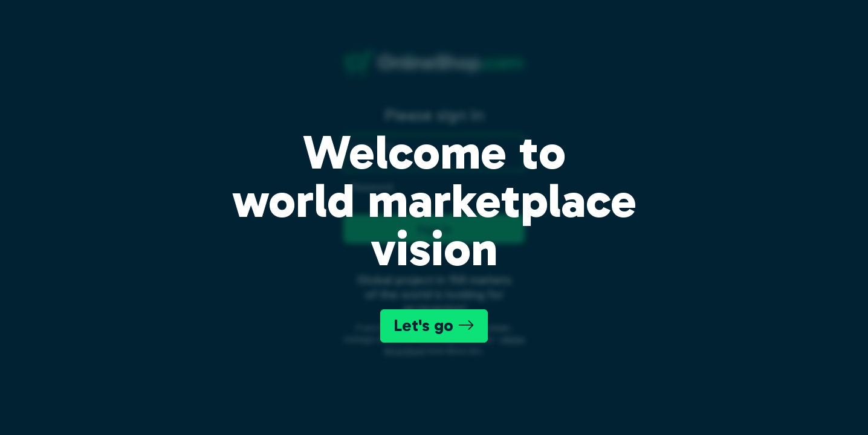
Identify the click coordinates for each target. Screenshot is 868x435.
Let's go (434, 325)
